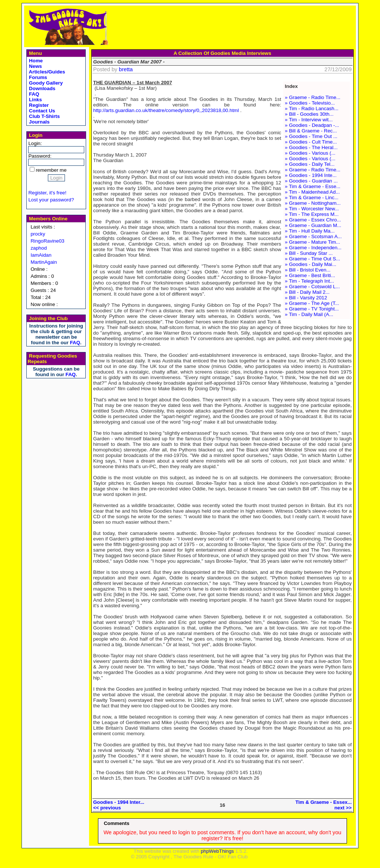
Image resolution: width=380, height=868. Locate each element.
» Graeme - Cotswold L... (312, 287)
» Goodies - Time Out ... (311, 136)
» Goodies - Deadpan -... (312, 125)
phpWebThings (217, 851)
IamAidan (41, 255)
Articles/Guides (46, 72)
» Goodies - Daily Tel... (310, 164)
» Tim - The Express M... (312, 214)
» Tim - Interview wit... (309, 120)
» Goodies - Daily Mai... (311, 264)
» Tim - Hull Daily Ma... (310, 231)
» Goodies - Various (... (310, 153)
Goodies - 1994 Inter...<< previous (119, 805)
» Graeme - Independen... (313, 248)
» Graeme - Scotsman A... (313, 236)
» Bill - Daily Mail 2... (307, 292)
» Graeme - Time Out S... (313, 259)
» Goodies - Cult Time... (311, 142)
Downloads (41, 88)
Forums (37, 77)
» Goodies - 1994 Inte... (311, 175)
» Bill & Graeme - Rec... (311, 131)
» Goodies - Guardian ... (311, 181)
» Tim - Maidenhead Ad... (312, 192)
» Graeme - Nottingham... (313, 203)
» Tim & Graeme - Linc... (312, 198)
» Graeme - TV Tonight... (312, 309)
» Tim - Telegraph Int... (309, 281)
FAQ (33, 94)
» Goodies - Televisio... (310, 103)
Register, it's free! (47, 193)
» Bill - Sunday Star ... (309, 253)
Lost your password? (51, 200)
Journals (38, 122)
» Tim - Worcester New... (312, 209)
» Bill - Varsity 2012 (306, 298)
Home (35, 61)
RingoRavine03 (47, 241)
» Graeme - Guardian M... (313, 225)
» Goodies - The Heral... (311, 147)
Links (35, 100)
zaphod (39, 248)
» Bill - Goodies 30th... (309, 114)
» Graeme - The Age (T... (312, 303)
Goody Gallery (45, 83)
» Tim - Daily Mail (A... (309, 314)
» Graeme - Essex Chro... (313, 220)
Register (38, 105)
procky (38, 234)
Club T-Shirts (44, 116)
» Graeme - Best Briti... (310, 275)
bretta (126, 69)
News (35, 66)
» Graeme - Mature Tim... (313, 242)
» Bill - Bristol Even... (308, 270)
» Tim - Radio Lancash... (312, 108)
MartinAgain (44, 262)
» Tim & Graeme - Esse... (313, 186)
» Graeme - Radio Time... (313, 97)
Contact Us (41, 111)
